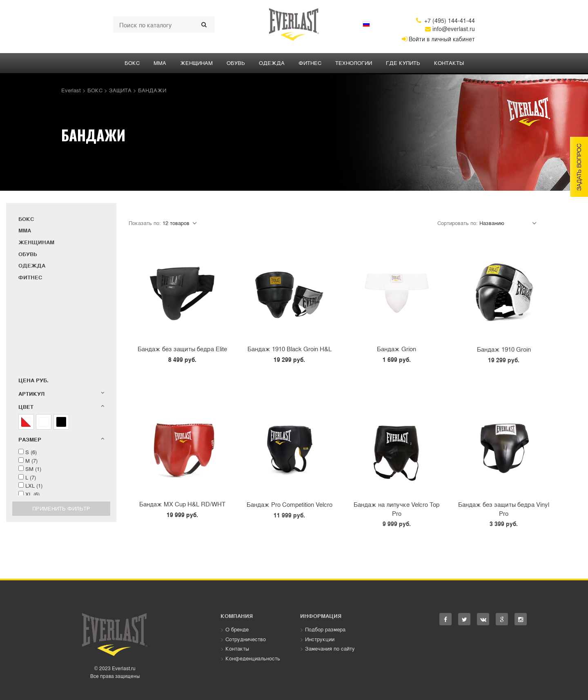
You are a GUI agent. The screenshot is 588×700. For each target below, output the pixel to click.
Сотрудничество (246, 639)
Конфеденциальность (253, 658)
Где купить (403, 63)
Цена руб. (33, 380)
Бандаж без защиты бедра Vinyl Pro (504, 508)
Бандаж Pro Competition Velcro (290, 504)
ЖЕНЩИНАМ (196, 63)
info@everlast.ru (450, 29)
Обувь (236, 63)
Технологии (354, 63)
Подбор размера (325, 629)
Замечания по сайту (330, 648)
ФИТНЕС (310, 63)
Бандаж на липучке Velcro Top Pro (396, 508)
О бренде (237, 629)
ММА (160, 63)
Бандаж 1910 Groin (504, 349)
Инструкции (320, 639)
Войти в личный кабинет (438, 39)
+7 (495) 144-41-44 (445, 20)
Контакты (449, 63)
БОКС (132, 63)
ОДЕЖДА (272, 63)
